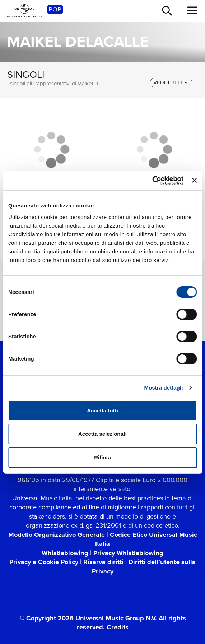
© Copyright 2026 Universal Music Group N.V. (88, 618)
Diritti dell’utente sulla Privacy (144, 566)
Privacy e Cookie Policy (44, 562)
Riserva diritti (103, 562)
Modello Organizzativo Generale (57, 535)
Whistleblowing (65, 553)
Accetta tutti (102, 411)
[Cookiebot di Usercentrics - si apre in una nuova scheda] (152, 181)
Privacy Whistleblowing (128, 553)
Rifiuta (102, 457)
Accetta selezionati (102, 434)
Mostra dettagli (163, 388)
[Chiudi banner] (194, 180)
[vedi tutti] (171, 83)
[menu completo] (192, 10)
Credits (118, 627)
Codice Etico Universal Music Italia (146, 539)
